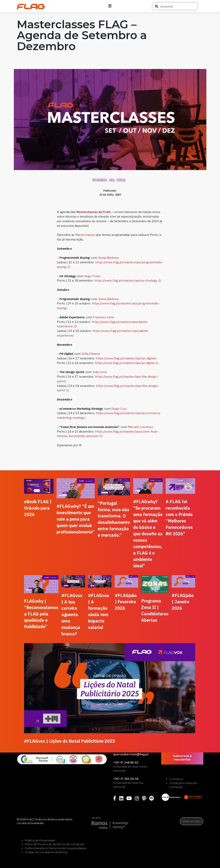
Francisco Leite (103, 317)
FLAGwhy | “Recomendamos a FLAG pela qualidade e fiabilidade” (41, 614)
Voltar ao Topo (192, 821)
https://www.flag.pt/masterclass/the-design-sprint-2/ (108, 388)
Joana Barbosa (108, 258)
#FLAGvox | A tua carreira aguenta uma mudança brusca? (72, 615)
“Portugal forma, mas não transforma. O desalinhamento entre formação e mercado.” (114, 519)
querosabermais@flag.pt (131, 754)
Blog (112, 180)
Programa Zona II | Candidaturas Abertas (155, 610)
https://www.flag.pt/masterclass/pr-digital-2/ (127, 363)
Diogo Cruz (119, 409)
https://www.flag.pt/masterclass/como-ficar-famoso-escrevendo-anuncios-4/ (108, 434)
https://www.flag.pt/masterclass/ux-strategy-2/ (128, 280)
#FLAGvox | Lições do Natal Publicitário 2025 (69, 741)
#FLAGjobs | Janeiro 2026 (183, 602)
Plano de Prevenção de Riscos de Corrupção (55, 844)
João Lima (99, 372)
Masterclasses (85, 235)
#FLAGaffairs (100, 180)
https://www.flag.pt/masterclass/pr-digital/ (126, 358)
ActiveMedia (35, 823)
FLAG (30, 819)
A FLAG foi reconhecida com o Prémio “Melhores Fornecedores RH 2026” (179, 518)
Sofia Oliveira (91, 354)
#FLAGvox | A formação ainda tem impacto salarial (99, 611)
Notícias (121, 180)
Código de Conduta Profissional (46, 852)
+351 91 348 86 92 (126, 763)
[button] (199, 6)
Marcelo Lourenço (140, 427)
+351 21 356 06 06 (126, 779)
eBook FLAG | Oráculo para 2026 (38, 508)
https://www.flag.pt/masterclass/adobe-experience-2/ (103, 324)
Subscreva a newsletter (182, 758)
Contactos (176, 779)
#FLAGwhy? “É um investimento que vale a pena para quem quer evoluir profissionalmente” (76, 519)
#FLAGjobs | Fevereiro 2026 (126, 602)
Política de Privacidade (40, 840)
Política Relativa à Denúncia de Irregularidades (56, 848)
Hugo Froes (92, 276)
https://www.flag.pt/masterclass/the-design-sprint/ (107, 379)
